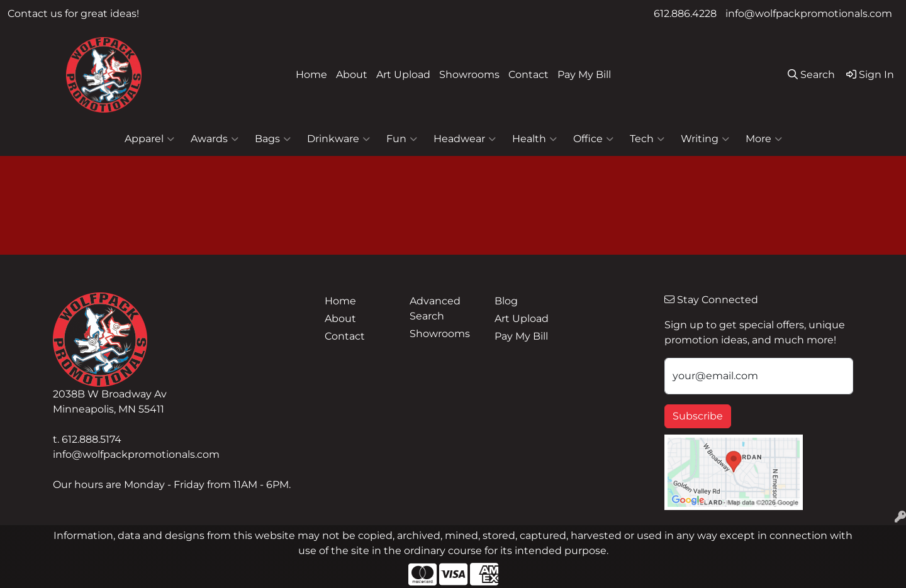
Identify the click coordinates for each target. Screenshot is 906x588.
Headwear (465, 139)
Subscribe (698, 416)
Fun (402, 139)
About (352, 75)
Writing (705, 139)
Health (534, 139)
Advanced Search (435, 308)
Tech (647, 139)
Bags (273, 139)
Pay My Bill (584, 75)
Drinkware (338, 139)
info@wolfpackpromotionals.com (809, 14)
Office (593, 139)
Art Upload (403, 75)
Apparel (149, 139)
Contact (528, 75)
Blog (506, 301)
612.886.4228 (685, 14)
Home (311, 75)
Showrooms (469, 75)
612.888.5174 (92, 439)
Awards (215, 139)
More (764, 139)
